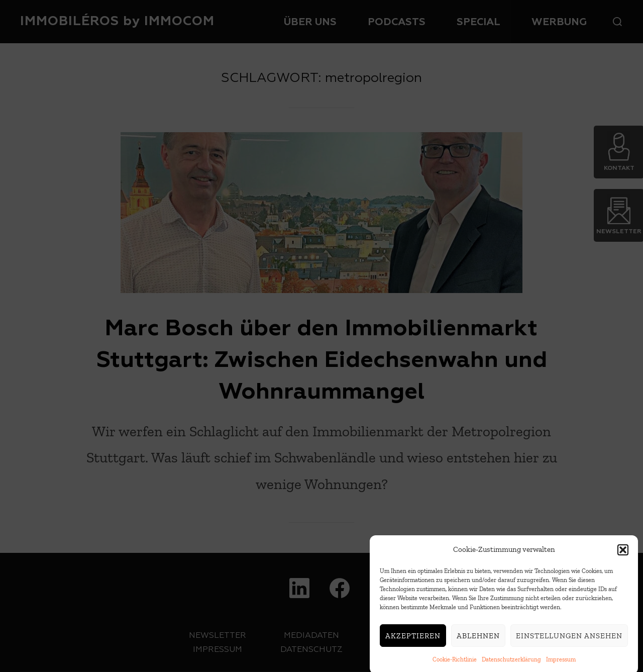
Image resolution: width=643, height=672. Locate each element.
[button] (623, 553)
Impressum (561, 663)
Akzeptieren (413, 639)
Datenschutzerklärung (511, 663)
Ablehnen (478, 639)
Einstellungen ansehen (569, 639)
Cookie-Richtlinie (455, 663)
